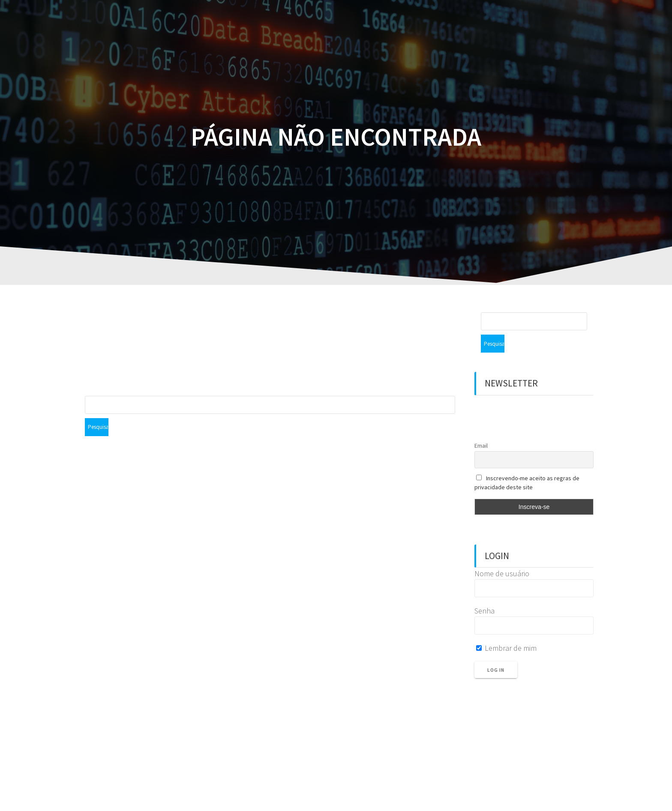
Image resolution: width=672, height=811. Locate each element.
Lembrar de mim (506, 630)
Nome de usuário (502, 555)
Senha (484, 593)
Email (481, 428)
